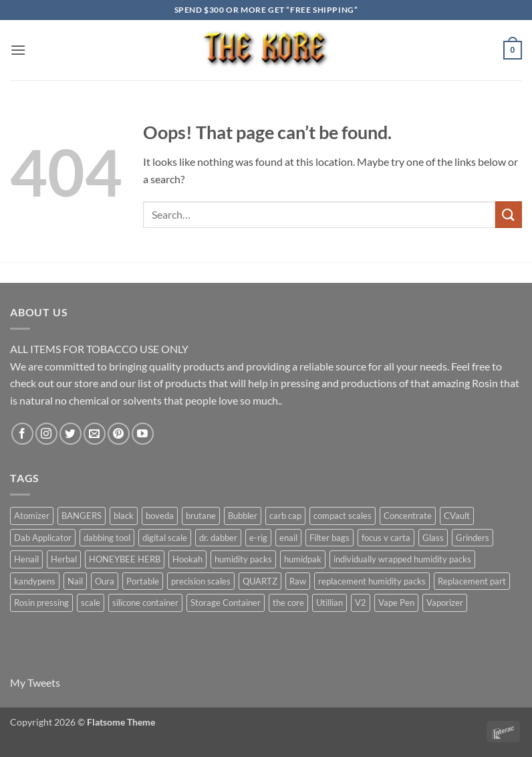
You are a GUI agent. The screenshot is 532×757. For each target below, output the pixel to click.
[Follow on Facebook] (22, 434)
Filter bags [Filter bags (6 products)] (329, 538)
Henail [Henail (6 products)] (26, 559)
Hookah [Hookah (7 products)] (187, 559)
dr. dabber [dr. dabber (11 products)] (218, 538)
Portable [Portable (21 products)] (143, 581)
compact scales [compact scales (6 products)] (343, 516)
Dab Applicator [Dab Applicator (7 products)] (43, 538)
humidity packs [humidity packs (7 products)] (243, 559)
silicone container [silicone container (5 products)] (145, 603)
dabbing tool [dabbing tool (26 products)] (107, 538)
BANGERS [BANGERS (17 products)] (82, 516)
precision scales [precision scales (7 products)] (201, 581)
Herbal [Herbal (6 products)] (64, 559)
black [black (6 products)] (124, 516)
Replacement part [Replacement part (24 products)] (472, 581)
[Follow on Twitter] (71, 434)
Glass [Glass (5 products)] (433, 538)
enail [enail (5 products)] (288, 538)
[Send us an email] (95, 434)
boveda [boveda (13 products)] (160, 516)
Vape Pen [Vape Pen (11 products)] (396, 603)
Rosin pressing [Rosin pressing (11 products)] (41, 603)
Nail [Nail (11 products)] (75, 581)
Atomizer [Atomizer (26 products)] (32, 516)
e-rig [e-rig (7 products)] (258, 538)
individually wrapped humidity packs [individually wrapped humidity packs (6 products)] (402, 559)
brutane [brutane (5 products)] (201, 516)
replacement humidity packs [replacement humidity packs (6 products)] (372, 581)
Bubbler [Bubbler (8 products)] (243, 516)
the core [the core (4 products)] (288, 603)
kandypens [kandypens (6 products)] (35, 581)
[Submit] (509, 214)
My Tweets (35, 682)
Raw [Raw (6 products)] (298, 581)
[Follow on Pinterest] (119, 434)
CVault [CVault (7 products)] (457, 516)
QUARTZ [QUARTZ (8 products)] (260, 581)
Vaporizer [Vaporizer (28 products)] (445, 603)
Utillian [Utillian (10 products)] (329, 603)
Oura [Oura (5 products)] (105, 581)
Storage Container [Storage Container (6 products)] (226, 603)
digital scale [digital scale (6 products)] (165, 538)
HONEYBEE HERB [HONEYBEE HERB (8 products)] (125, 559)
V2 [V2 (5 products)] (361, 603)
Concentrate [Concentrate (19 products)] (408, 516)
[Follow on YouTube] (143, 434)
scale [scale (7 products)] (91, 603)
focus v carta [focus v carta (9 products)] (386, 538)
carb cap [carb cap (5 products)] (285, 516)
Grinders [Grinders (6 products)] (473, 538)
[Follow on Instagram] (46, 434)
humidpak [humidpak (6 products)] (303, 559)
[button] (18, 50)
